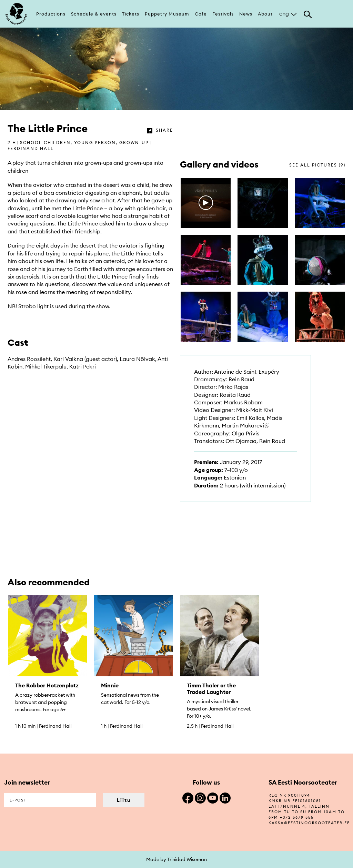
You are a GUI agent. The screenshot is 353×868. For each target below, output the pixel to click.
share (164, 130)
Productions (51, 14)
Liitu (124, 800)
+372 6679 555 (297, 817)
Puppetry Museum (167, 14)
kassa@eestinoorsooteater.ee (309, 823)
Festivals (223, 14)
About (265, 14)
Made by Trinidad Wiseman (176, 859)
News (246, 14)
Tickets (131, 14)
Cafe (201, 14)
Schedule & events (94, 14)
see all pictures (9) (317, 165)
